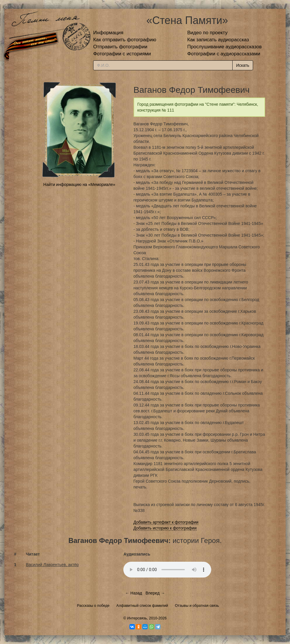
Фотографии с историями (122, 54)
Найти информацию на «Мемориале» (79, 185)
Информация (108, 33)
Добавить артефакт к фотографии (166, 522)
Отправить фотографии (120, 47)
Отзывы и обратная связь (197, 606)
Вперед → (155, 593)
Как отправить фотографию (125, 40)
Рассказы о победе (93, 606)
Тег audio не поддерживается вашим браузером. (167, 570)
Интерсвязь (137, 618)
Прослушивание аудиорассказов (224, 47)
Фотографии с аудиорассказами (224, 54)
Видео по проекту (207, 33)
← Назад (134, 593)
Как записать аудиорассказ (218, 40)
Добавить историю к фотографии (165, 528)
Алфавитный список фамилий (142, 606)
